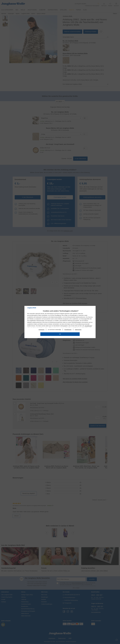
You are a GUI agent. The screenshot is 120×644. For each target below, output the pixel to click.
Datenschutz (78, 330)
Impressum (41, 330)
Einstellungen (88, 326)
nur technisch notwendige (54, 330)
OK (60, 334)
